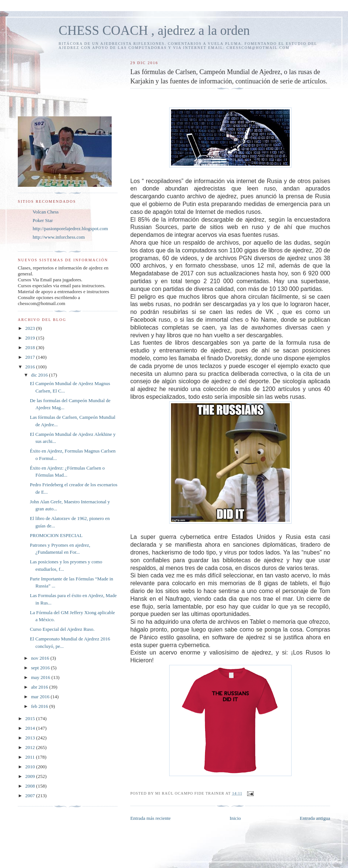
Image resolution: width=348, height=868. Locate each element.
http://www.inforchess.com (59, 237)
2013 (31, 738)
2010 (31, 767)
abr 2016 (40, 687)
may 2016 (41, 677)
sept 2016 (41, 668)
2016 (31, 367)
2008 (31, 786)
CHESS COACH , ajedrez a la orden (154, 31)
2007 (31, 796)
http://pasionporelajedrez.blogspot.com (70, 228)
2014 (31, 728)
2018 (31, 347)
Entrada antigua (315, 818)
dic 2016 (40, 375)
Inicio (235, 818)
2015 (31, 718)
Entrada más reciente (150, 818)
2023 (31, 328)
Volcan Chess (46, 212)
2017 (31, 357)
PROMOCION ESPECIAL (56, 535)
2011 (31, 757)
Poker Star (43, 220)
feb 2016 (40, 706)
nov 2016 (41, 658)
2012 (31, 747)
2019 (31, 338)
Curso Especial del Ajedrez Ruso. (62, 629)
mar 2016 (41, 697)
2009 (31, 776)
